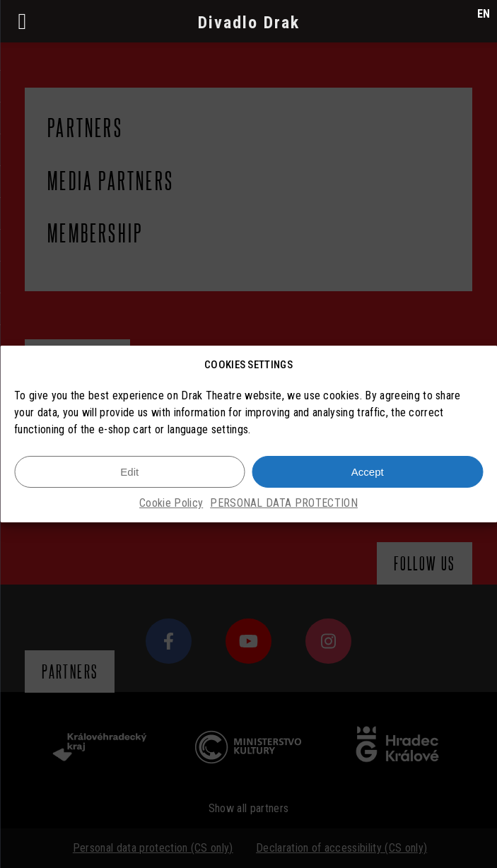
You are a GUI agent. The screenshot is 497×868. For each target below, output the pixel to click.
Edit (129, 473)
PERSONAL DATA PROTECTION (284, 505)
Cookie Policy (171, 505)
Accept (368, 473)
